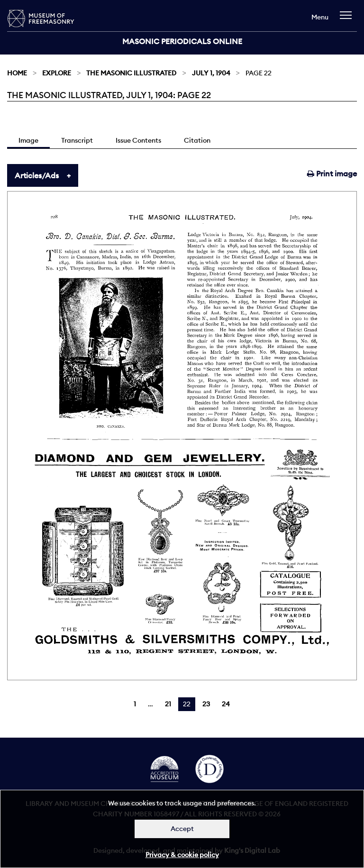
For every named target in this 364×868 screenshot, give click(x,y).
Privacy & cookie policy (182, 855)
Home (17, 73)
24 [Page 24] (226, 704)
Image (28, 140)
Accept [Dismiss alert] (182, 829)
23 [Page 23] (206, 704)
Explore (57, 73)
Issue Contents (138, 140)
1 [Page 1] (135, 704)
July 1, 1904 (211, 73)
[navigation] (348, 20)
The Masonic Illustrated (131, 73)
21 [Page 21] (168, 704)
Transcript (77, 140)
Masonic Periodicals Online (182, 41)
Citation (197, 140)
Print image (332, 174)
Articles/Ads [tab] (37, 175)
